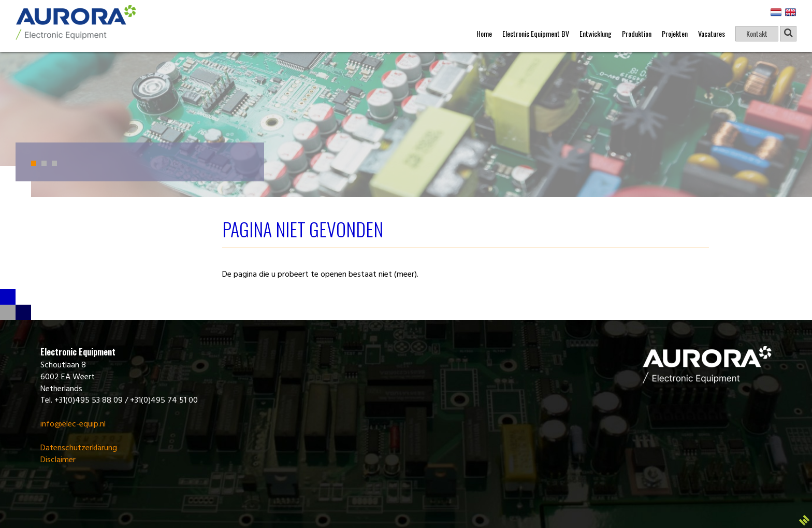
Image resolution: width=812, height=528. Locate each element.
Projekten (675, 33)
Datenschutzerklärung (79, 448)
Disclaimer (58, 460)
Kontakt (757, 33)
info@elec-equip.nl (73, 424)
